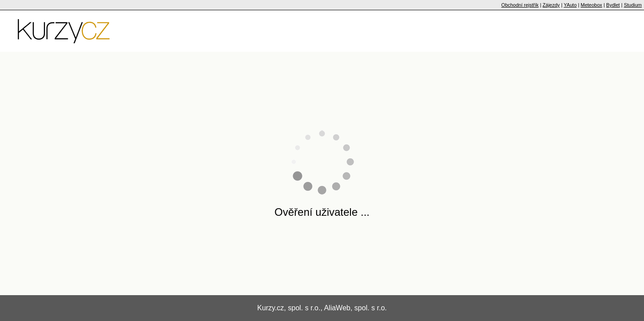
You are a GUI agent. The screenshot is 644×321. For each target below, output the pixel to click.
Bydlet (613, 5)
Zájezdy (551, 5)
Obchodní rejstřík (520, 5)
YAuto (570, 5)
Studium (633, 5)
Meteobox (591, 5)
